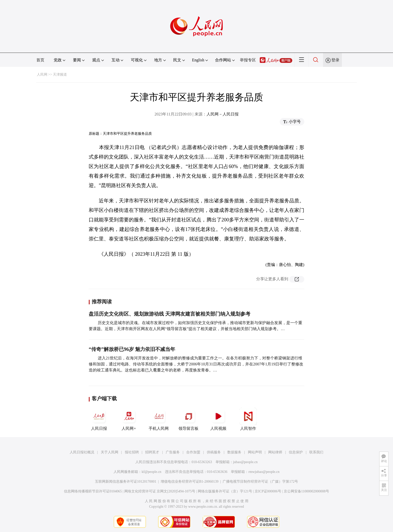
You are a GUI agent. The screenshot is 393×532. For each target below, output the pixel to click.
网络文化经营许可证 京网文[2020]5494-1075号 (160, 491)
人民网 (42, 75)
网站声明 (255, 452)
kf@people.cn (152, 472)
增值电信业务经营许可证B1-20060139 (190, 482)
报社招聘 (132, 452)
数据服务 (234, 452)
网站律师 (275, 452)
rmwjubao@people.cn (264, 472)
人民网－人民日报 (223, 114)
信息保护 (296, 452)
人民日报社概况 (82, 452)
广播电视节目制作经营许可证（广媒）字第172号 (260, 482)
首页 (40, 60)
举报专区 (248, 60)
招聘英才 (152, 452)
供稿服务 (214, 452)
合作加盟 (193, 452)
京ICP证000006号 (268, 491)
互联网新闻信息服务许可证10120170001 (126, 482)
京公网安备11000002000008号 (306, 491)
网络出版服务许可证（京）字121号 (225, 491)
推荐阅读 (102, 302)
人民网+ (129, 419)
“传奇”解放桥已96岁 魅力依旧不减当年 (132, 349)
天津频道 (60, 75)
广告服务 (173, 452)
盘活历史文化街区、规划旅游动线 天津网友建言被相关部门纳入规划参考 (170, 314)
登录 (335, 60)
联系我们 (316, 452)
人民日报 (99, 419)
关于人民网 (110, 452)
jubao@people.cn (245, 462)
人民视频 (218, 419)
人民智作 (248, 419)
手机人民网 (159, 419)
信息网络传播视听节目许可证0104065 (93, 491)
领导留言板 (188, 419)
